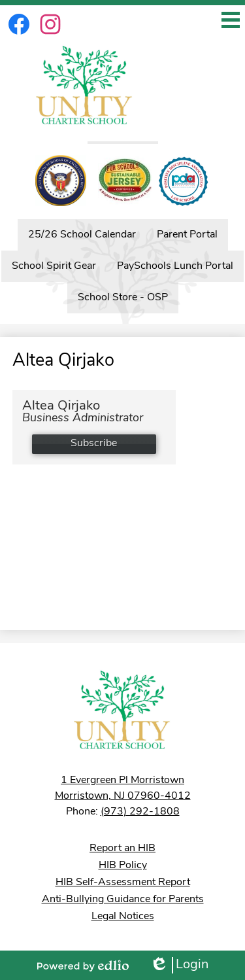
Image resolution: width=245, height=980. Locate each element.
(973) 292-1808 (140, 812)
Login (179, 965)
